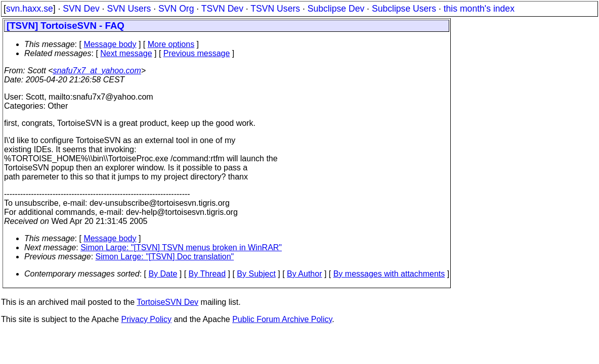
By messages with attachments (389, 274)
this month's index (479, 9)
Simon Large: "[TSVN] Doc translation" (165, 257)
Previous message (197, 53)
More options (171, 44)
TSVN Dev (222, 9)
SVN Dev (81, 9)
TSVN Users (275, 9)
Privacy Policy (146, 319)
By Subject (256, 274)
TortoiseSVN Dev (167, 302)
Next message (126, 53)
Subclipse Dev (336, 9)
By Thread (207, 274)
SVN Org (176, 9)
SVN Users (129, 9)
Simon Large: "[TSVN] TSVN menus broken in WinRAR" (181, 247)
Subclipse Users (404, 9)
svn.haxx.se (30, 9)
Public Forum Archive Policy (282, 319)
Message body (110, 44)
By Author (304, 274)
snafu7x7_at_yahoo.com (97, 71)
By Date (163, 274)
